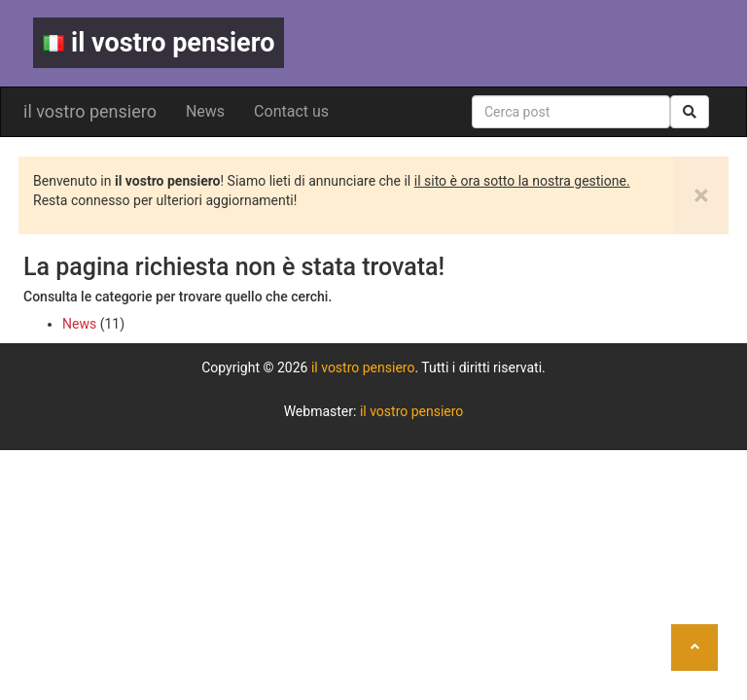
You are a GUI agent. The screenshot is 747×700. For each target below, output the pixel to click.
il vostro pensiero (159, 43)
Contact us (291, 111)
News (205, 111)
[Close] (701, 195)
